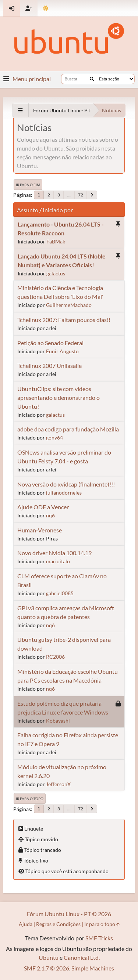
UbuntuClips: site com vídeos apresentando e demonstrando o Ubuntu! (59, 397)
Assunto (28, 210)
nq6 (50, 515)
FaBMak (56, 241)
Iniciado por (58, 210)
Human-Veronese (40, 530)
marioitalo (58, 561)
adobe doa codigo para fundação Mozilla (68, 429)
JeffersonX (58, 784)
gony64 (54, 437)
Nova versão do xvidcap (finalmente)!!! (66, 484)
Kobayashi (58, 721)
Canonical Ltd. (82, 957)
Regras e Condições (58, 924)
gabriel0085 (60, 593)
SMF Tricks (99, 938)
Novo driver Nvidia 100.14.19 (54, 553)
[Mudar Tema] (46, 8)
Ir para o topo (30, 799)
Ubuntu (49, 957)
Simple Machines (93, 968)
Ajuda (26, 924)
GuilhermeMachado (69, 305)
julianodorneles (64, 493)
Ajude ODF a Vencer (43, 507)
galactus (56, 273)
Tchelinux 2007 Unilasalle (49, 366)
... (69, 195)
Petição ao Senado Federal (50, 343)
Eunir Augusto (62, 351)
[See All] (20, 110)
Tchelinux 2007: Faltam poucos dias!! (64, 320)
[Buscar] (92, 79)
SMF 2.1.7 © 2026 (47, 968)
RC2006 (55, 657)
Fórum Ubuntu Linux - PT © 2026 (69, 914)
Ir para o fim (28, 185)
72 (81, 195)
